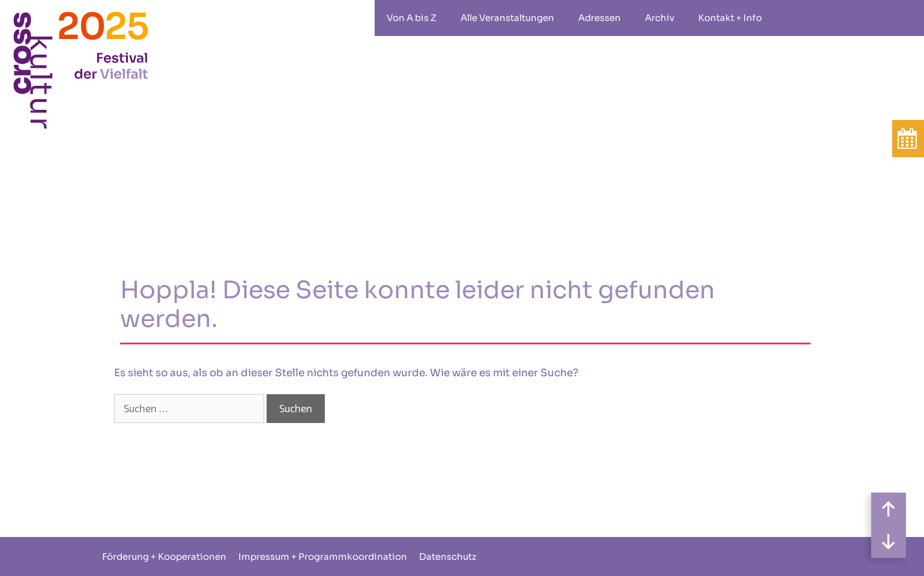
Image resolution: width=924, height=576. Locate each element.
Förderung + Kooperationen (164, 556)
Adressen (599, 18)
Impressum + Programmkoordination (323, 556)
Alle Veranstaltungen (507, 18)
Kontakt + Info (730, 18)
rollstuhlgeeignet (792, 18)
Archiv (660, 18)
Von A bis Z (412, 18)
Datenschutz (448, 556)
